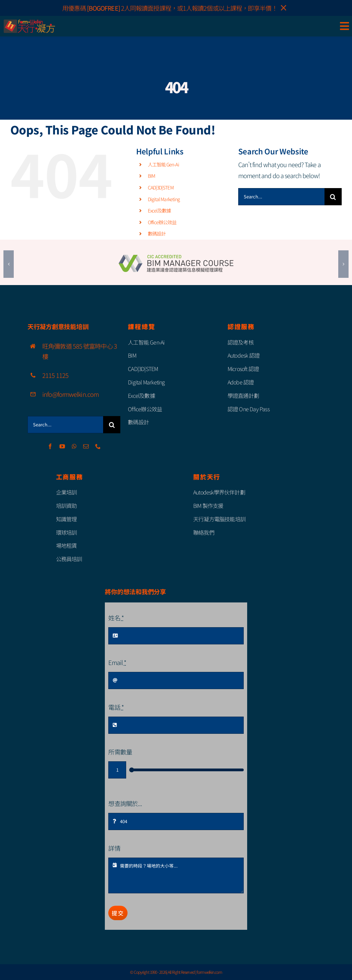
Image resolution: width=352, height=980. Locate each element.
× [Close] (283, 8)
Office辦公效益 (162, 222)
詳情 (114, 848)
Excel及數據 (159, 210)
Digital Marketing (164, 199)
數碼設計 (157, 233)
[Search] (333, 197)
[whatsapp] (74, 446)
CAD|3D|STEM (161, 187)
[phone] (98, 446)
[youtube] (62, 446)
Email (117, 662)
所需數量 (120, 752)
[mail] (86, 446)
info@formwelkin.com (70, 394)
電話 (116, 707)
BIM (151, 176)
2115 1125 (55, 375)
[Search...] (281, 197)
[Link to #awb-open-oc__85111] (344, 26)
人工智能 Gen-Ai (163, 164)
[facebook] (50, 446)
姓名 (116, 618)
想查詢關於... (125, 803)
